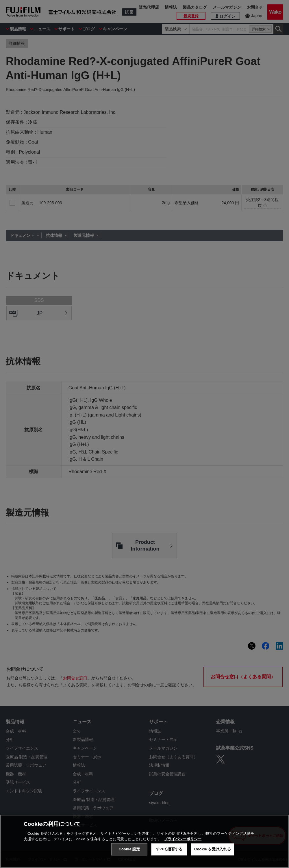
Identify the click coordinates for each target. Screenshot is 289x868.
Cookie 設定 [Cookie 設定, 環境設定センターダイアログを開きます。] (129, 849)
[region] (144, 841)
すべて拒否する (169, 849)
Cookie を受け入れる (213, 849)
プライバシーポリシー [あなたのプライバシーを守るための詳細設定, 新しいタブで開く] (183, 839)
